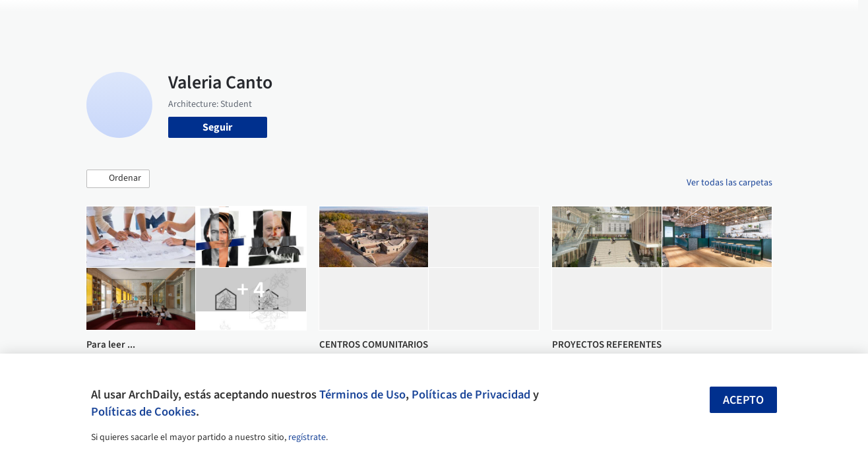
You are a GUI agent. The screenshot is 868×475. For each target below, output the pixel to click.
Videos (602, 18)
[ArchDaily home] (42, 18)
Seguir (217, 127)
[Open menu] (826, 18)
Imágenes (421, 18)
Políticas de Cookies (143, 412)
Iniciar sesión (674, 18)
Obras (376, 18)
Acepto (743, 400)
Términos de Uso (362, 395)
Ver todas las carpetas (729, 183)
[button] (118, 179)
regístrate (307, 437)
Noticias (558, 18)
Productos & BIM (491, 18)
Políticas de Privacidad (471, 395)
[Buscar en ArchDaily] (223, 18)
